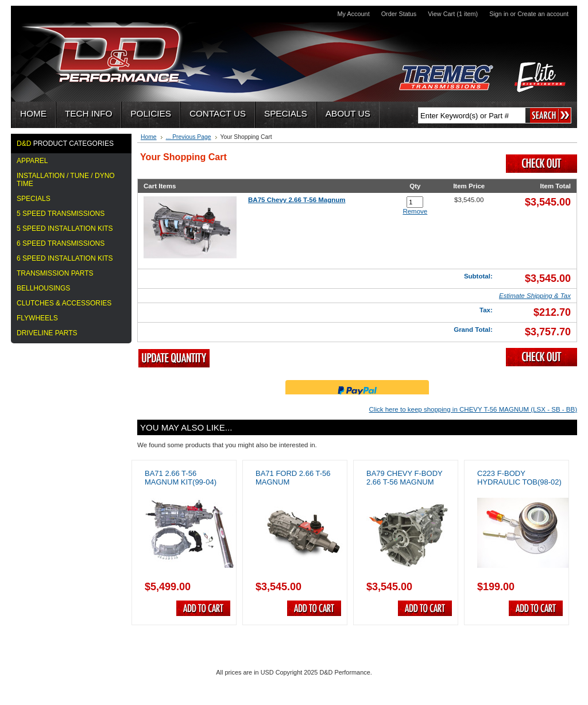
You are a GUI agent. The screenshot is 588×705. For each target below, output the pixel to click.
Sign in (499, 14)
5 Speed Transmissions (61, 214)
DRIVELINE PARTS (47, 333)
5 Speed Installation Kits (65, 228)
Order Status (399, 14)
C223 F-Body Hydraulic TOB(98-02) (519, 478)
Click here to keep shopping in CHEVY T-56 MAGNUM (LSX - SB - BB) (473, 409)
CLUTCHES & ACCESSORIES (64, 303)
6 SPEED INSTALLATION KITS (65, 258)
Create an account (543, 14)
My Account (353, 14)
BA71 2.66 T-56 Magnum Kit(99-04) (181, 478)
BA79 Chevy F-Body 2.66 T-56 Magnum (404, 478)
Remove (415, 211)
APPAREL (32, 161)
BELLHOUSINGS (43, 288)
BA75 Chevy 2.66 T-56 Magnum (297, 200)
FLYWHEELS (37, 318)
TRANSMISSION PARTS (55, 273)
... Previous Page (189, 137)
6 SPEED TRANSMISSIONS (61, 243)
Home (149, 137)
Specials (34, 199)
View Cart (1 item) (453, 14)
